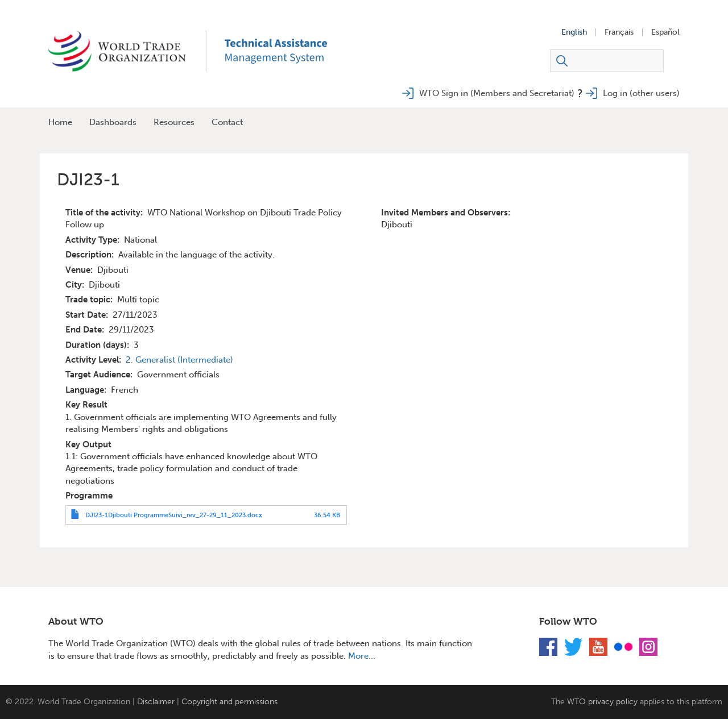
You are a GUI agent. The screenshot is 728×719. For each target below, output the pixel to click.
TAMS (293, 51)
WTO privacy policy (602, 702)
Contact (227, 122)
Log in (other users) (641, 93)
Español (665, 32)
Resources (174, 122)
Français (619, 32)
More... (362, 656)
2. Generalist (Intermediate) (179, 360)
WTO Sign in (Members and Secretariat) (497, 93)
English (574, 32)
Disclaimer (156, 702)
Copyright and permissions (229, 702)
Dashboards (113, 122)
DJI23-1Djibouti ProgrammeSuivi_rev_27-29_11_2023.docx (174, 515)
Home (60, 122)
